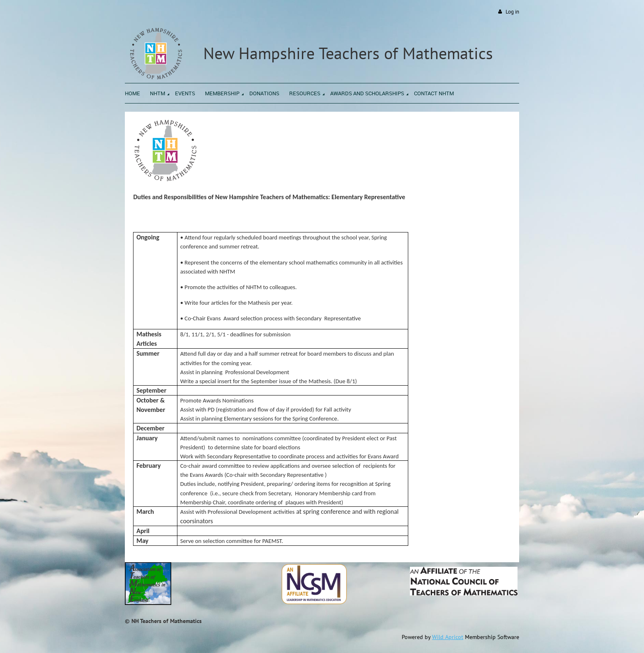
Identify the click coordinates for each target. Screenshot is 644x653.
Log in (512, 12)
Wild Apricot (448, 637)
